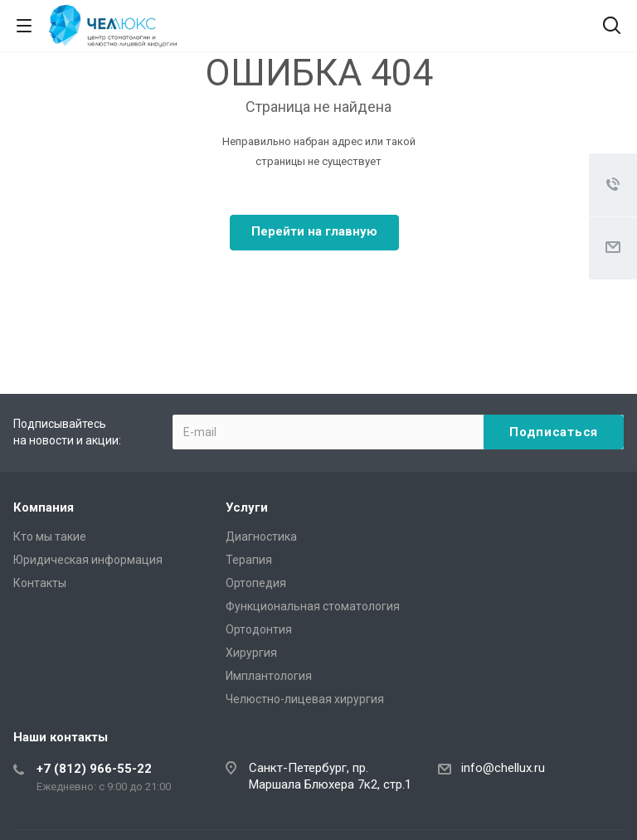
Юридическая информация (88, 560)
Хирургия (251, 653)
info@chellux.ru (503, 768)
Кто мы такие (50, 537)
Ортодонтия (259, 629)
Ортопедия (256, 583)
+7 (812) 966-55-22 (94, 769)
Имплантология (269, 676)
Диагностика (261, 537)
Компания (44, 507)
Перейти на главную (314, 231)
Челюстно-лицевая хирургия (305, 699)
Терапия (249, 560)
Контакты (40, 583)
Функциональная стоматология (313, 606)
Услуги (247, 507)
